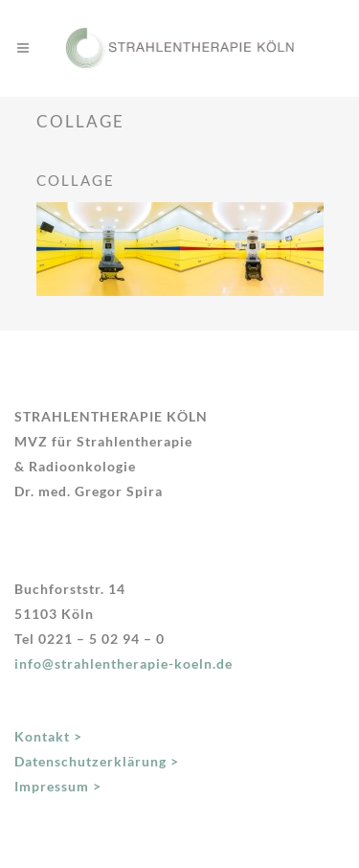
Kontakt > (48, 736)
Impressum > (58, 786)
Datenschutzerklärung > (97, 761)
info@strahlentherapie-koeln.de (123, 663)
